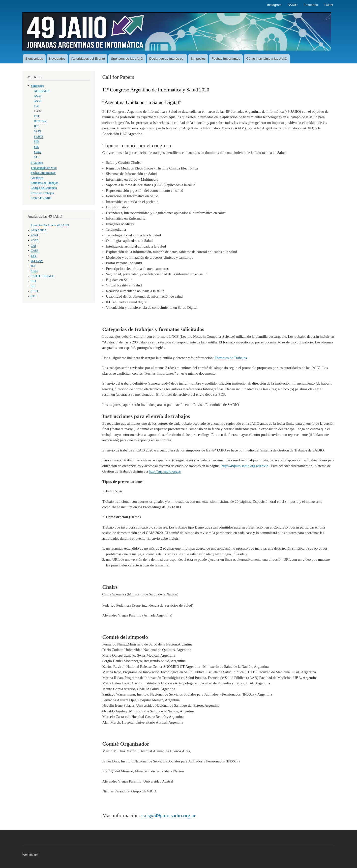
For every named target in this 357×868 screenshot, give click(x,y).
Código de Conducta (44, 188)
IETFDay (37, 261)
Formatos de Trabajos (45, 183)
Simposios (198, 59)
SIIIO (38, 152)
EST (37, 116)
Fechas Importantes (226, 59)
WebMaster (30, 855)
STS (37, 157)
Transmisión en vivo (44, 168)
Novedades (57, 59)
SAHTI (39, 137)
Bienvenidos (34, 59)
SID (37, 141)
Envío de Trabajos (42, 193)
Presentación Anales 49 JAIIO (50, 225)
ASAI (38, 96)
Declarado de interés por (167, 59)
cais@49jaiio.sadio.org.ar (169, 815)
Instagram (274, 5)
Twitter (328, 5)
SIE (36, 147)
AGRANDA (42, 91)
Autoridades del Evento (88, 59)
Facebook (311, 5)
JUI (36, 126)
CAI (37, 106)
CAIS (38, 111)
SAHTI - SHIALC (42, 276)
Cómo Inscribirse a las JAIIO (267, 59)
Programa (37, 163)
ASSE (38, 101)
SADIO (293, 5)
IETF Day (40, 121)
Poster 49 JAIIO (41, 198)
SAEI (37, 131)
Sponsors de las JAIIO (127, 59)
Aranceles (37, 178)
